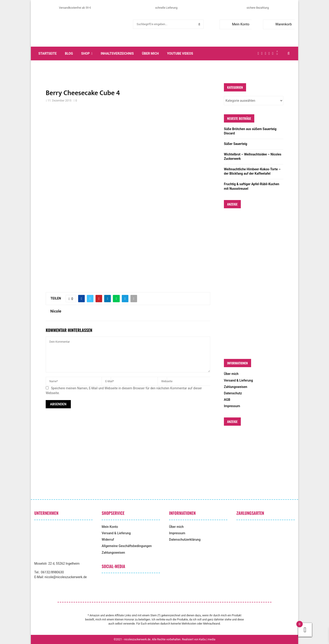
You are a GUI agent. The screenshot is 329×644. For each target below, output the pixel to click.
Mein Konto (235, 24)
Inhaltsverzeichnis (117, 53)
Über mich (150, 53)
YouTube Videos (180, 53)
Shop (85, 53)
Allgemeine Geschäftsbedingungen (127, 546)
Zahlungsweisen (236, 387)
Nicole (56, 311)
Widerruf (108, 540)
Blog (69, 53)
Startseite (48, 53)
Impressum (232, 406)
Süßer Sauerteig (236, 144)
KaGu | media (207, 639)
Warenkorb (278, 24)
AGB (227, 400)
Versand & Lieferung (238, 380)
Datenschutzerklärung (185, 540)
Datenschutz (233, 393)
